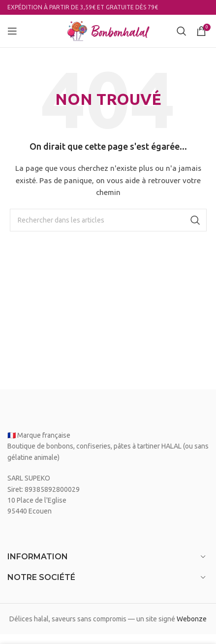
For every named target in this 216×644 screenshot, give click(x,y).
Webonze (192, 619)
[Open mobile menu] (12, 31)
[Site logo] (108, 31)
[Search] (182, 31)
